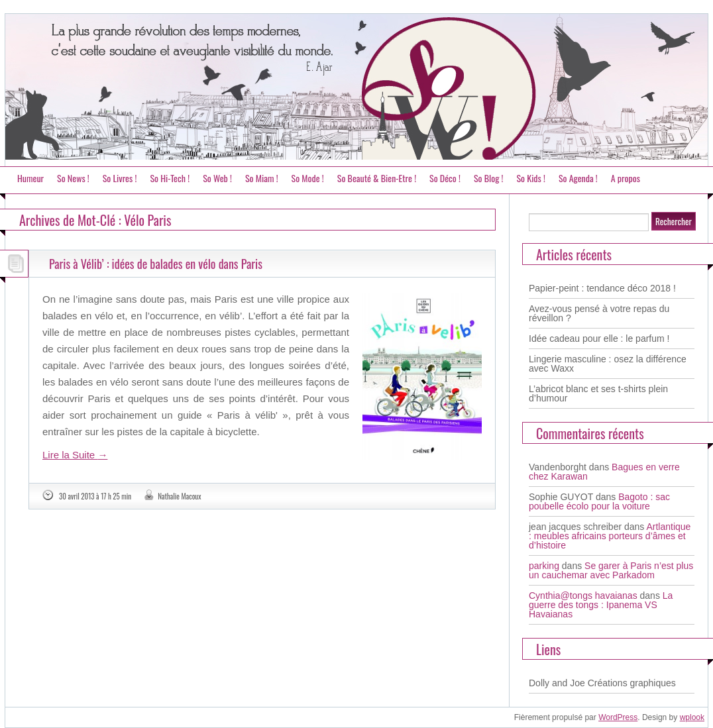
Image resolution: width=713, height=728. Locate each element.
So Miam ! (262, 178)
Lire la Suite (75, 455)
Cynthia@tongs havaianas (583, 596)
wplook (692, 717)
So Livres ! (120, 178)
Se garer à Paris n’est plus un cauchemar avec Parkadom (611, 570)
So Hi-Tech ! (170, 178)
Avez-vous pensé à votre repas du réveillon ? (599, 313)
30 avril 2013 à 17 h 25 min (95, 496)
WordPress (618, 717)
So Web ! (217, 178)
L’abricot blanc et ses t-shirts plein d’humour (598, 393)
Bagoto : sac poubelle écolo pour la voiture (599, 501)
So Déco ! (445, 178)
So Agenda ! (578, 178)
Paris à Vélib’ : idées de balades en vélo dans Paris (156, 264)
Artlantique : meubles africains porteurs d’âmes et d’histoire (610, 536)
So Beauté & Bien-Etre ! (377, 178)
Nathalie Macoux (179, 496)
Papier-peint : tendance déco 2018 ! (602, 288)
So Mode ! (308, 178)
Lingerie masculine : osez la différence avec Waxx (608, 364)
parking (544, 566)
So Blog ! (489, 178)
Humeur (30, 178)
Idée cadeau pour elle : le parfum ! (599, 338)
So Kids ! (530, 178)
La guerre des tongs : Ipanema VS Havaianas (601, 605)
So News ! (73, 178)
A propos (626, 178)
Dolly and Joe (557, 683)
